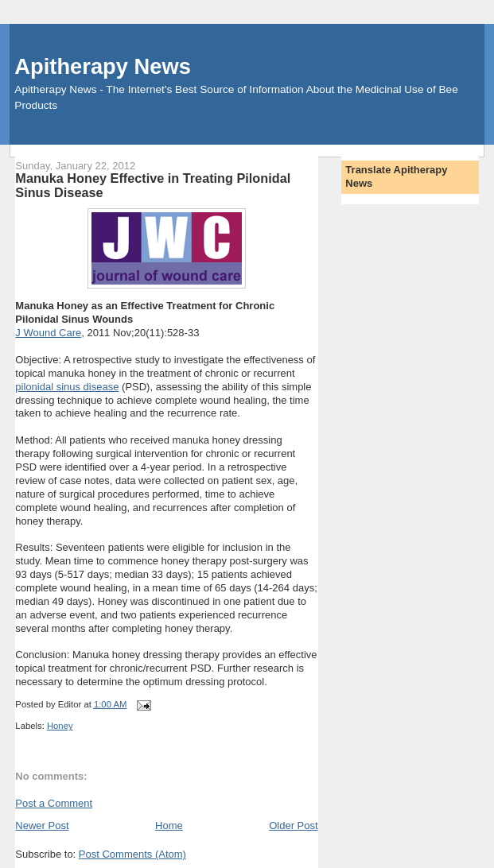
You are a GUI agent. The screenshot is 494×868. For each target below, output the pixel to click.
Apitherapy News (102, 66)
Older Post (293, 825)
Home (169, 825)
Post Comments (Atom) (132, 854)
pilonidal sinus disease (67, 387)
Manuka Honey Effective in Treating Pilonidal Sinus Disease (153, 185)
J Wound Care (48, 333)
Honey (60, 726)
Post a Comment (54, 803)
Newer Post (42, 825)
